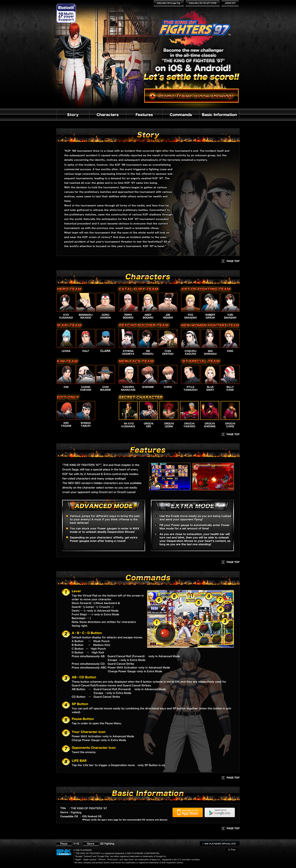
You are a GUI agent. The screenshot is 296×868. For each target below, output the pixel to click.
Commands (181, 115)
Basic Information (219, 115)
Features (144, 115)
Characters (107, 115)
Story (73, 115)
